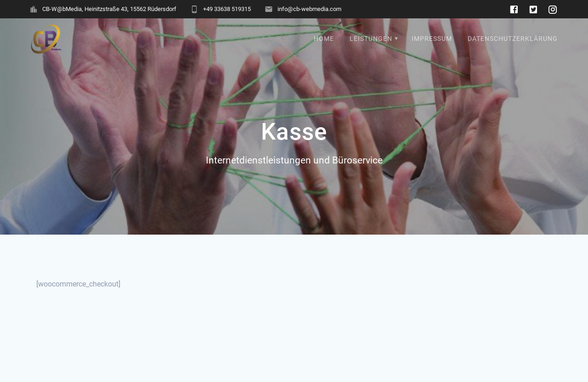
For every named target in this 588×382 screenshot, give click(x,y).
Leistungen (371, 39)
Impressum (432, 39)
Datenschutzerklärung (513, 39)
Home (324, 39)
